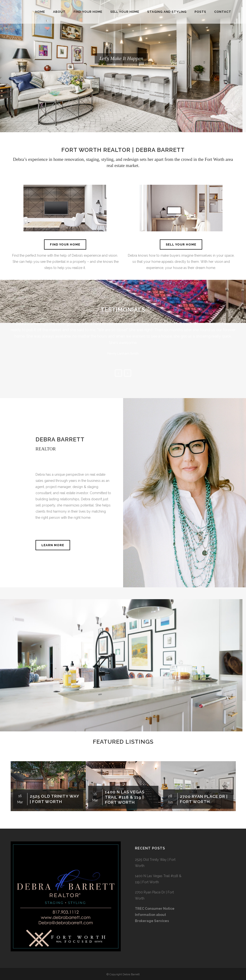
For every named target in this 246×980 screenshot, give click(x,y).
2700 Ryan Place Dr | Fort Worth (154, 895)
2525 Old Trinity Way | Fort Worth (155, 863)
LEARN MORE (53, 545)
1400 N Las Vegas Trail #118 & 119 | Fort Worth (125, 797)
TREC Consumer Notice (155, 909)
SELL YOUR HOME (181, 244)
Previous (118, 373)
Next (128, 373)
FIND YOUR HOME (65, 244)
